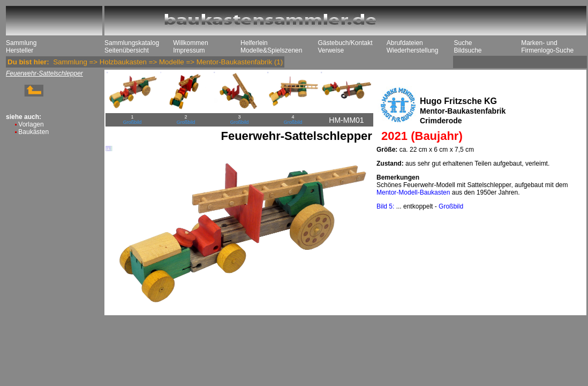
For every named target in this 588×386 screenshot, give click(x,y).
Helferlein (254, 43)
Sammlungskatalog (132, 43)
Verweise (331, 50)
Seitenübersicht (127, 50)
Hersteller (20, 50)
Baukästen (33, 132)
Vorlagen (31, 124)
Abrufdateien (405, 43)
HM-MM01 (346, 120)
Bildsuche (468, 50)
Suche (463, 43)
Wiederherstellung (413, 50)
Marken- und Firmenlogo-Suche (547, 47)
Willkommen (190, 43)
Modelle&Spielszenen (271, 50)
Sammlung (21, 43)
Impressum (189, 50)
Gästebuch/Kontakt (345, 43)
